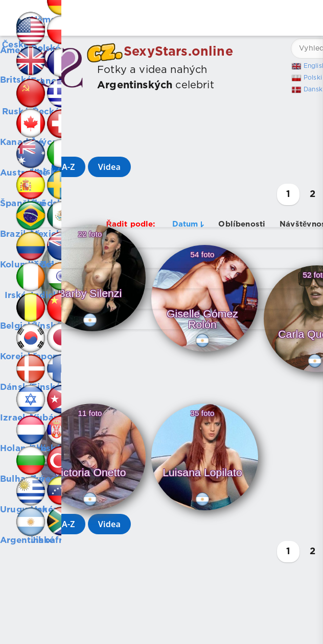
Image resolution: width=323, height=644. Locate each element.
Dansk (313, 90)
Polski (313, 78)
